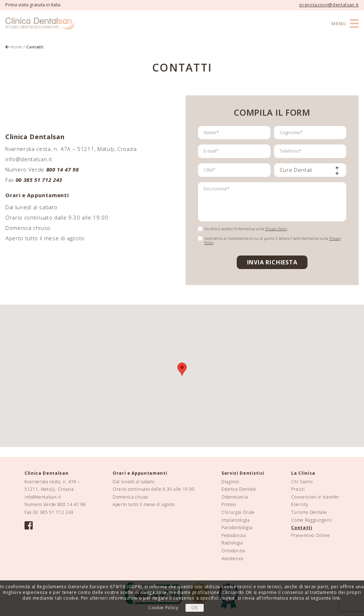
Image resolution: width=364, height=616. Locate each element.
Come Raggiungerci (312, 520)
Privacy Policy (276, 229)
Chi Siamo (302, 482)
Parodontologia (237, 528)
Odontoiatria (235, 497)
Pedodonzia (234, 535)
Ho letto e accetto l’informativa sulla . (246, 229)
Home (14, 47)
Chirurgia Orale (238, 512)
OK (194, 608)
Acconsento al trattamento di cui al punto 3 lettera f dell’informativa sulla (273, 241)
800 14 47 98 (63, 169)
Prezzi (298, 489)
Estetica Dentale (239, 489)
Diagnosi (230, 482)
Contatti (302, 528)
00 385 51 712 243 (53, 512)
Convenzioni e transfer (315, 497)
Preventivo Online (311, 535)
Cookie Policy (163, 608)
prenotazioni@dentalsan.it (329, 5)
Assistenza (232, 559)
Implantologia (236, 520)
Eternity (300, 504)
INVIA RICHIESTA (272, 262)
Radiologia (232, 543)
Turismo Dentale (309, 512)
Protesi (229, 504)
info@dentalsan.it (29, 159)
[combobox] (310, 170)
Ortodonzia (233, 551)
